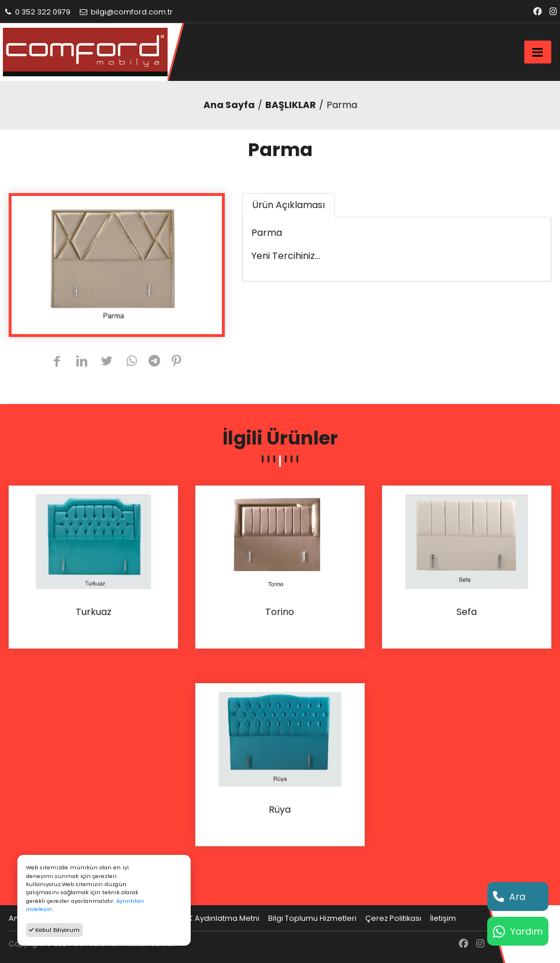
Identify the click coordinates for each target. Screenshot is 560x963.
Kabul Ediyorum (54, 930)
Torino (280, 612)
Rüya (280, 810)
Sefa (467, 612)
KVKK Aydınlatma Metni (217, 918)
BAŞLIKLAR (291, 105)
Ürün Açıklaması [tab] (288, 205)
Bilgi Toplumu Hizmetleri (312, 918)
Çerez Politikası (393, 918)
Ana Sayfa (229, 105)
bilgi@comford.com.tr (126, 12)
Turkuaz (94, 612)
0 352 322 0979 (37, 12)
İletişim (443, 918)
